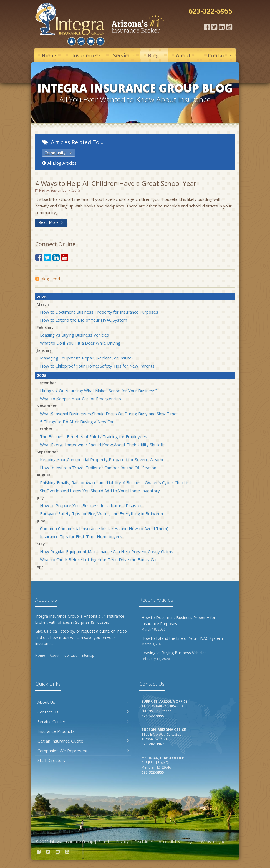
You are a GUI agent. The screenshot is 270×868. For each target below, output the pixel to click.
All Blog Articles (59, 163)
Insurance (87, 55)
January (44, 350)
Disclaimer (144, 842)
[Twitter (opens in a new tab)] (214, 27)
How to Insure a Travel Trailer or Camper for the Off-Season (98, 468)
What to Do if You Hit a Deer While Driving (80, 343)
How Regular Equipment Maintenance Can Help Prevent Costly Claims (107, 551)
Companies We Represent (83, 751)
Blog (156, 55)
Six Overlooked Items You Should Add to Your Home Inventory (100, 491)
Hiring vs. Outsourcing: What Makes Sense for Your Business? (99, 391)
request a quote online (102, 631)
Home (49, 55)
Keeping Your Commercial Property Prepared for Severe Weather (103, 459)
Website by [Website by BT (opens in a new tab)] (214, 842)
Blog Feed (48, 279)
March (43, 304)
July (40, 498)
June (41, 521)
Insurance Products (83, 731)
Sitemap (88, 655)
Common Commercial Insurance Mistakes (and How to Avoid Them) (104, 528)
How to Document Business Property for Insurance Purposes (99, 312)
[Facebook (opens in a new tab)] (207, 27)
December (46, 383)
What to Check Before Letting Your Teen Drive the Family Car (99, 559)
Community (55, 153)
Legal (190, 842)
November (47, 406)
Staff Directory (83, 760)
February (45, 327)
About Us (83, 702)
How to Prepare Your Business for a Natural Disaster (91, 505)
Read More (51, 222)
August (44, 475)
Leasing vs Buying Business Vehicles (75, 335)
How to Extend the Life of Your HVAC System (84, 320)
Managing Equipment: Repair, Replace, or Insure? (87, 358)
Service (125, 55)
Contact (221, 55)
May (41, 544)
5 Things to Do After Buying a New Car (77, 422)
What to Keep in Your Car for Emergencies (80, 399)
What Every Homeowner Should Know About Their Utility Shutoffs (103, 445)
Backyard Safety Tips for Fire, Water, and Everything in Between (101, 513)
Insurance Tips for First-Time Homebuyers (81, 536)
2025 (42, 375)
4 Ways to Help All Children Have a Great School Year (116, 183)
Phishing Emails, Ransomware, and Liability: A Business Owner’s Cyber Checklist (116, 482)
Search (104, 842)
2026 (42, 297)
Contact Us (83, 712)
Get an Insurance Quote (83, 741)
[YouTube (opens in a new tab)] (229, 27)
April (41, 567)
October (45, 429)
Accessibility (169, 842)
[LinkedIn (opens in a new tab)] (222, 27)
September (47, 452)
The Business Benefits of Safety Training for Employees (94, 436)
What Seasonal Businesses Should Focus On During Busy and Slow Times (109, 414)
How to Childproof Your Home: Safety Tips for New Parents (97, 366)
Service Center (83, 721)
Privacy (122, 842)
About (186, 55)
